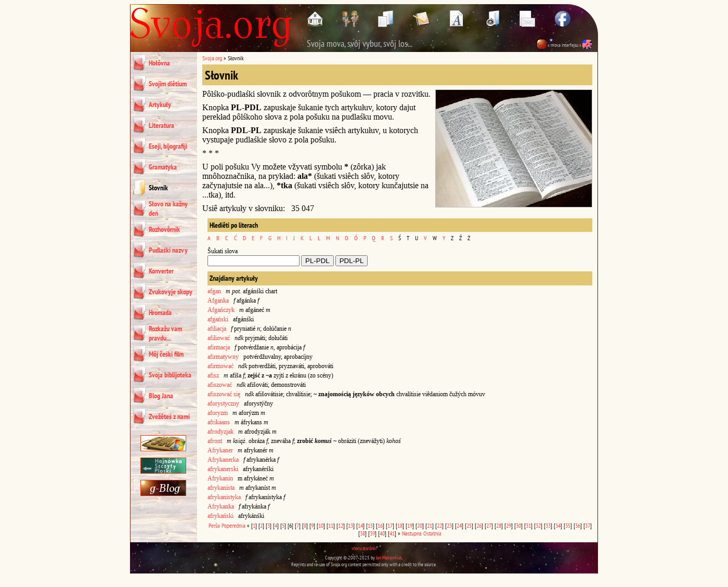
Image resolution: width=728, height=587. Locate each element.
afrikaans (219, 422)
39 (372, 533)
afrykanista (221, 488)
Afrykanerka (223, 460)
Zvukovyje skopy (171, 292)
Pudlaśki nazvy (168, 250)
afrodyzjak (220, 432)
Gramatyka (163, 167)
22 (439, 525)
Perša (214, 525)
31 (528, 525)
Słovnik (158, 188)
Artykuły (160, 105)
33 (548, 525)
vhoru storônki (364, 548)
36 (578, 525)
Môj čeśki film (166, 354)
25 (469, 525)
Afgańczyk (221, 310)
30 (518, 525)
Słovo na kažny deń (168, 208)
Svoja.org (212, 58)
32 (538, 525)
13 (350, 525)
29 (509, 525)
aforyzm (218, 413)
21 (430, 525)
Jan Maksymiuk (389, 558)
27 (489, 525)
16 (380, 525)
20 (420, 525)
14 (360, 525)
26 (479, 525)
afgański (218, 319)
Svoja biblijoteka (170, 375)
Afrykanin (220, 478)
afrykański (220, 516)
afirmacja (219, 347)
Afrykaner (220, 450)
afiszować (220, 385)
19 (410, 525)
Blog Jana (161, 396)
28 (499, 525)
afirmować (220, 366)
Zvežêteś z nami (169, 416)
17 (390, 525)
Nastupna (412, 533)
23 (449, 525)
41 (392, 533)
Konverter (161, 271)
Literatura (161, 125)
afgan (214, 291)
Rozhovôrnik (164, 229)
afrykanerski (223, 469)
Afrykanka (221, 506)
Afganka (218, 301)
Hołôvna (159, 63)
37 (588, 525)
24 (459, 525)
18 (400, 525)
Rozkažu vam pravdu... (165, 333)
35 (568, 525)
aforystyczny (223, 403)
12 (341, 525)
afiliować (219, 338)
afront (215, 441)
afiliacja (217, 329)
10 (321, 525)
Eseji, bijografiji (168, 146)
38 (362, 533)
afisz (213, 375)
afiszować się (224, 394)
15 (370, 525)
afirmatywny (223, 357)
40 (382, 533)
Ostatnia (432, 533)
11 (331, 525)
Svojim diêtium (168, 84)
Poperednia (233, 525)
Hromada (160, 312)
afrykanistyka (224, 497)
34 (558, 525)
